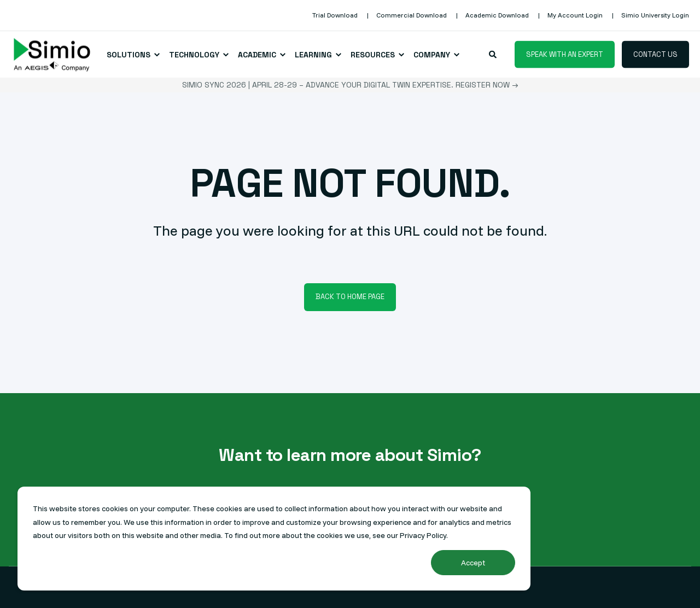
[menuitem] (335, 15)
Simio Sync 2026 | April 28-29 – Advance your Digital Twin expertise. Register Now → (350, 85)
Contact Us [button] (655, 54)
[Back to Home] (52, 54)
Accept (473, 563)
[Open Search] (494, 54)
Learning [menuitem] (313, 55)
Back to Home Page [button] (350, 297)
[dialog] (274, 539)
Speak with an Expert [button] (565, 54)
